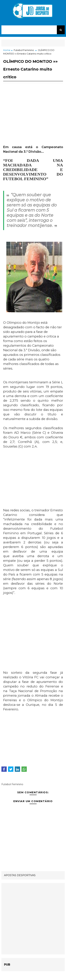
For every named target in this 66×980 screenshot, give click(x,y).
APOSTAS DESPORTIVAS (20, 875)
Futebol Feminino (24, 50)
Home (7, 50)
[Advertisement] (33, 120)
